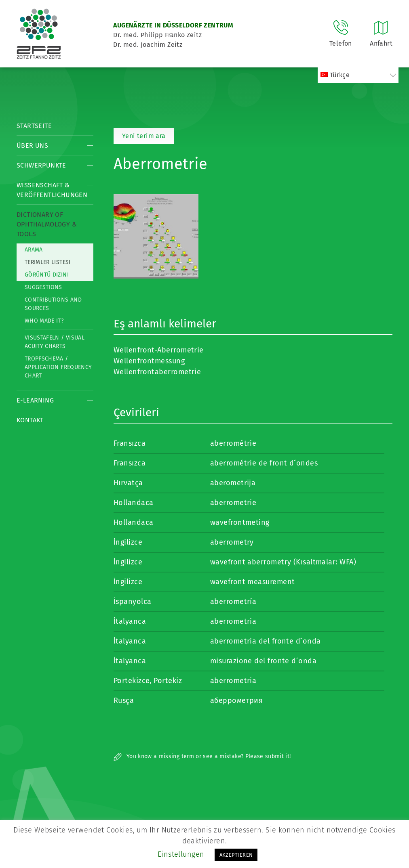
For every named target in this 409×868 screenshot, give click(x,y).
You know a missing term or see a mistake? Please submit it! (202, 756)
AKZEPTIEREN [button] (236, 855)
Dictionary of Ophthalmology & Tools (47, 224)
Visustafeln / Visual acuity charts (55, 342)
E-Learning (35, 400)
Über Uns (32, 146)
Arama (34, 250)
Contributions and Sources (53, 304)
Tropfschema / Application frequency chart (58, 367)
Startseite (34, 126)
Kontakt (30, 420)
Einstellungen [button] (181, 854)
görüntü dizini (47, 275)
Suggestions (43, 287)
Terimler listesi (48, 262)
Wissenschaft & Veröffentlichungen (52, 190)
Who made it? (44, 321)
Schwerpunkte (41, 165)
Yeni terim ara (144, 136)
